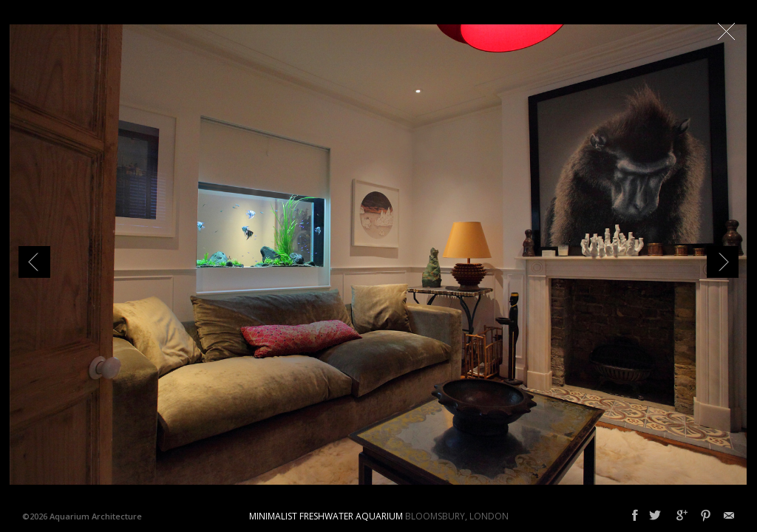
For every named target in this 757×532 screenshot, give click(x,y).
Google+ (682, 516)
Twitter (655, 516)
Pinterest (706, 516)
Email (729, 516)
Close (726, 31)
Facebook (635, 516)
